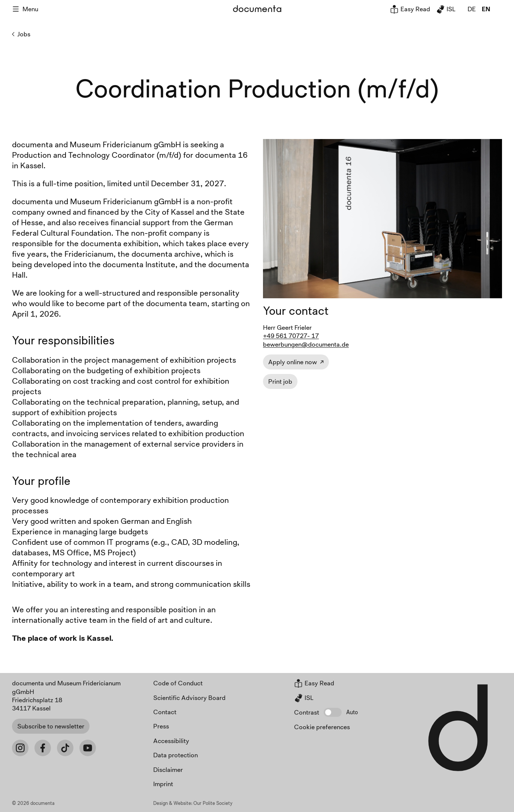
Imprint (163, 784)
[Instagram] (20, 748)
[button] (333, 712)
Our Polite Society (213, 803)
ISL (446, 9)
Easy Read (410, 9)
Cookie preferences (322, 727)
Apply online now (293, 362)
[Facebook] (43, 748)
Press (161, 726)
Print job (280, 381)
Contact (165, 712)
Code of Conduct (178, 683)
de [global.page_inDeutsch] (472, 9)
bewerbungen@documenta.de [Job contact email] (306, 344)
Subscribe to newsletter (51, 726)
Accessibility (171, 741)
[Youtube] (88, 748)
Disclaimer (168, 769)
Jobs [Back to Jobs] (21, 34)
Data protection (176, 755)
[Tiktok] (65, 748)
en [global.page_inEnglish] (486, 9)
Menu (25, 9)
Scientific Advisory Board (189, 698)
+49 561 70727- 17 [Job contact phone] (291, 336)
